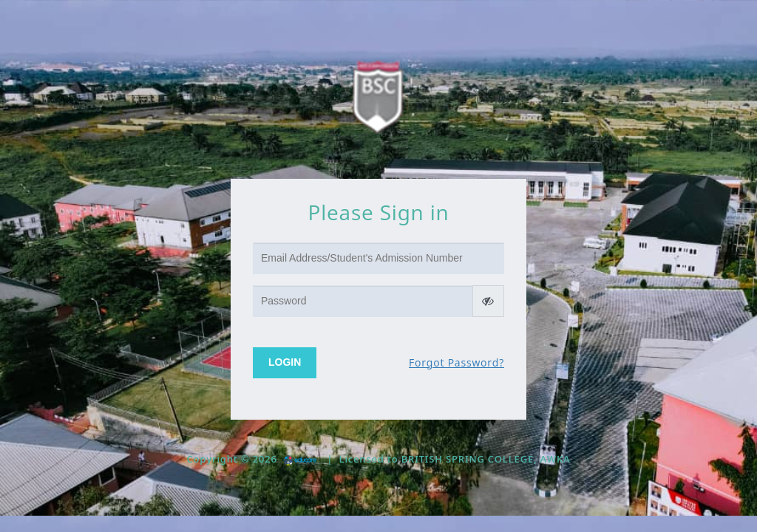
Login (285, 362)
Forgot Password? (456, 362)
